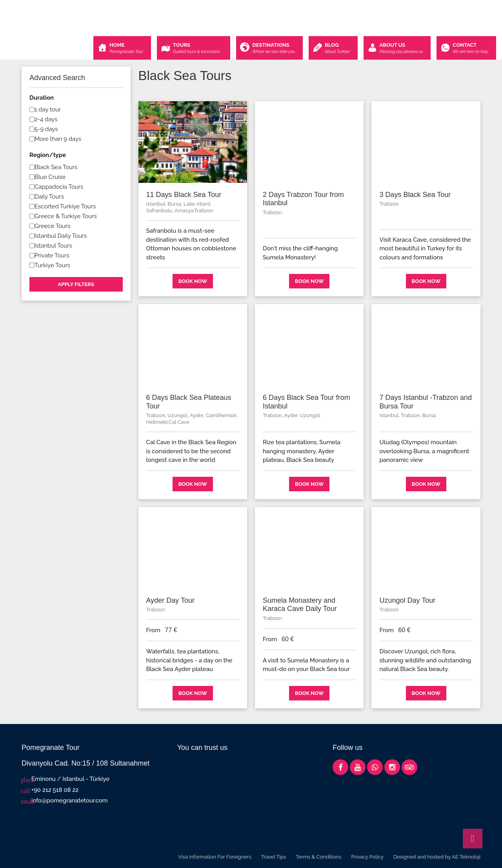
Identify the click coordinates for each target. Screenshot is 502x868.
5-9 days (46, 129)
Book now (193, 281)
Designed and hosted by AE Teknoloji (437, 857)
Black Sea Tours (56, 167)
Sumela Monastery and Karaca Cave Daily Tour (300, 605)
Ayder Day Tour (170, 600)
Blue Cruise (50, 177)
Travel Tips (274, 857)
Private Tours (52, 255)
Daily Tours (49, 197)
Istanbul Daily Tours (61, 236)
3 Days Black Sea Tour (415, 195)
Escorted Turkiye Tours (65, 206)
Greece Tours (53, 226)
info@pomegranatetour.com (70, 801)
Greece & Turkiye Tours (66, 216)
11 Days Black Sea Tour (184, 195)
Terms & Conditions (318, 857)
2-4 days (46, 119)
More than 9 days (58, 139)
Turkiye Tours (52, 265)
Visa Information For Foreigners (215, 857)
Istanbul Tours (53, 246)
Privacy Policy (367, 857)
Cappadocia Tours (59, 187)
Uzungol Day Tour (407, 600)
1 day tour (48, 109)
